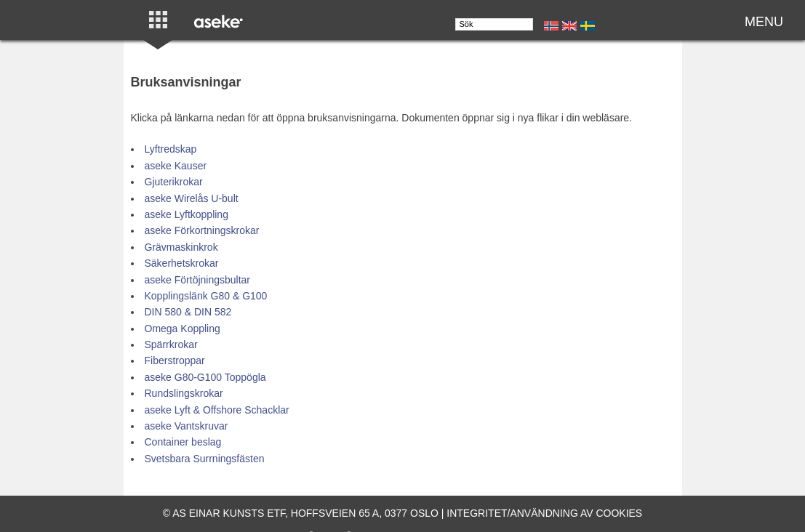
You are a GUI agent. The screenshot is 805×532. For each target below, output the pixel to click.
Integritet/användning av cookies (544, 513)
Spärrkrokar (171, 344)
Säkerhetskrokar (182, 263)
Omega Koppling (183, 329)
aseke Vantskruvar (187, 426)
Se (588, 26)
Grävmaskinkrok (181, 247)
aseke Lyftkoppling (187, 214)
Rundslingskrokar (184, 393)
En (569, 26)
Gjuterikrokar (174, 182)
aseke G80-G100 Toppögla (205, 377)
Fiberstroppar (175, 360)
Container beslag (183, 442)
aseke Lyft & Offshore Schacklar (217, 410)
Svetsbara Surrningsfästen (205, 459)
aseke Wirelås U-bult (192, 198)
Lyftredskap (171, 149)
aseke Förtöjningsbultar (198, 280)
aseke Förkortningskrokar (202, 230)
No (551, 26)
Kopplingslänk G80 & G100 (206, 296)
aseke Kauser (176, 166)
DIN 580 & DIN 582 (188, 312)
